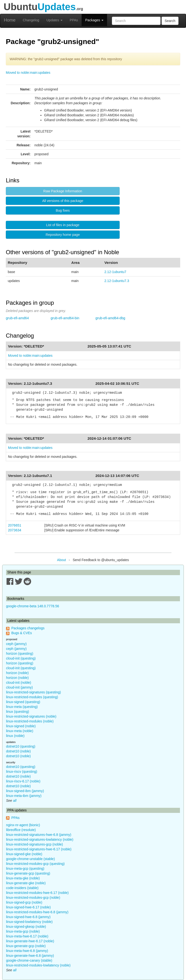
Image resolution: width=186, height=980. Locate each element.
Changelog (31, 20)
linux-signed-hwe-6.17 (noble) (28, 907)
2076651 (15, 525)
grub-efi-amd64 (17, 318)
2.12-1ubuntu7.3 (117, 281)
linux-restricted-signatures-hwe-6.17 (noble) (39, 849)
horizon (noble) (17, 673)
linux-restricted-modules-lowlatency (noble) (38, 965)
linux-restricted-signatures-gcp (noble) (35, 844)
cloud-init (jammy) (19, 687)
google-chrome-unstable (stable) (31, 859)
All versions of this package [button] (63, 201)
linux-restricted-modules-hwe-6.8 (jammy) (37, 912)
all (15, 801)
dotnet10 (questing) (21, 746)
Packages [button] (94, 20)
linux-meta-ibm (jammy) (24, 796)
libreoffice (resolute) (21, 830)
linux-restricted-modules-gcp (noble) (33, 898)
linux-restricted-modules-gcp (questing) (35, 864)
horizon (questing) (20, 653)
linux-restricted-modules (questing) (32, 697)
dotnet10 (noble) (18, 751)
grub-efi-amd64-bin (65, 318)
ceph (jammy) (16, 644)
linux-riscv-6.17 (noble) (23, 781)
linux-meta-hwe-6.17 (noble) (27, 936)
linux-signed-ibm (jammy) (25, 791)
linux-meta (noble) (20, 731)
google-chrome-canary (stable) (29, 960)
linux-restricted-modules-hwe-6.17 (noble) (37, 893)
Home (10, 20)
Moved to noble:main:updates (28, 73)
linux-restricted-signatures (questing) (33, 692)
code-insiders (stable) (22, 888)
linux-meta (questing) (22, 707)
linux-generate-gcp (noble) (26, 946)
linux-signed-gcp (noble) (24, 902)
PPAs (74, 20)
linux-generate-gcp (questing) (28, 873)
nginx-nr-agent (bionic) (23, 825)
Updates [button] (54, 20)
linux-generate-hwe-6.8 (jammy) (30, 956)
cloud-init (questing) (21, 658)
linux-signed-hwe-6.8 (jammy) (28, 917)
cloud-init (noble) (19, 683)
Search (170, 21)
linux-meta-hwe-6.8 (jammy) (27, 951)
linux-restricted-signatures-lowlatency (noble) (40, 839)
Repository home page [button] (63, 235)
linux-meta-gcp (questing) (25, 869)
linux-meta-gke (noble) (23, 878)
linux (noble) (15, 736)
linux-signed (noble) (21, 726)
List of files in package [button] (63, 225)
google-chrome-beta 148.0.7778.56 (33, 606)
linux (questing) (18, 712)
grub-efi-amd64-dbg (110, 318)
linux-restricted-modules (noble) (30, 721)
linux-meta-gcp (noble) (23, 931)
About (62, 560)
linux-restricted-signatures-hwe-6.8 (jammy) (39, 835)
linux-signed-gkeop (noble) (26, 927)
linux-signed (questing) (23, 702)
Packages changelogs (28, 628)
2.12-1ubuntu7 (115, 272)
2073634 (15, 530)
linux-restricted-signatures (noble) (31, 716)
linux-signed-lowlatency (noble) (29, 922)
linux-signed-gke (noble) (24, 854)
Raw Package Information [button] (63, 191)
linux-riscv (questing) (22, 772)
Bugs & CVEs (22, 633)
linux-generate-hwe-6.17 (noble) (30, 941)
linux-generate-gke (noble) (26, 883)
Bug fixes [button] (63, 210)
